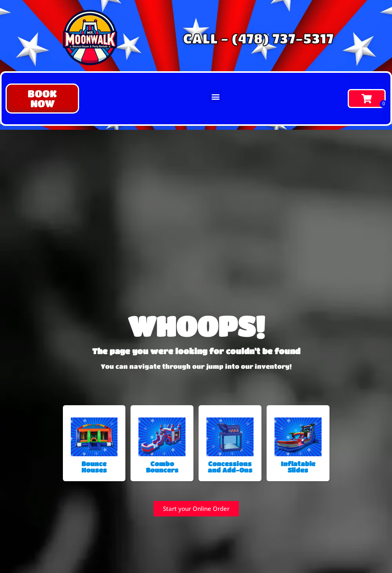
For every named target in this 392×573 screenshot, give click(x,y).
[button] (42, 99)
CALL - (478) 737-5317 (258, 38)
